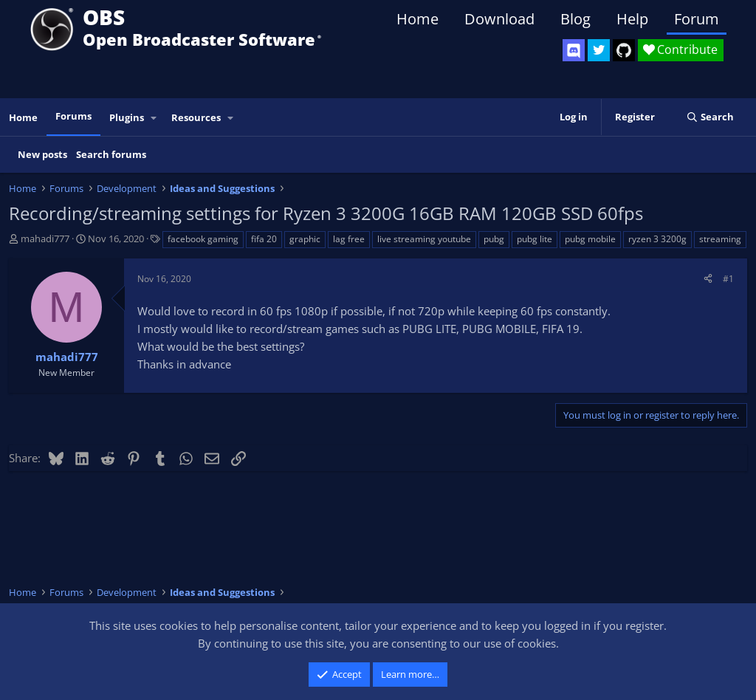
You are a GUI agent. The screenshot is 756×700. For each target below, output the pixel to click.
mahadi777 (45, 239)
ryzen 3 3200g (657, 239)
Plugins (127, 117)
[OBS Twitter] (599, 50)
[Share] (708, 279)
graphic (305, 239)
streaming (720, 239)
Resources (196, 117)
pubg (494, 239)
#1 (728, 279)
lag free (349, 239)
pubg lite (535, 239)
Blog (575, 19)
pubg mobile (590, 239)
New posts (42, 154)
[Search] (710, 117)
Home (417, 19)
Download (499, 19)
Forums (73, 116)
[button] (154, 118)
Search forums (111, 154)
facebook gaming (203, 239)
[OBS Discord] (574, 50)
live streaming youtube (424, 239)
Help (632, 19)
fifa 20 (264, 239)
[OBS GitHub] (624, 50)
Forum (697, 19)
